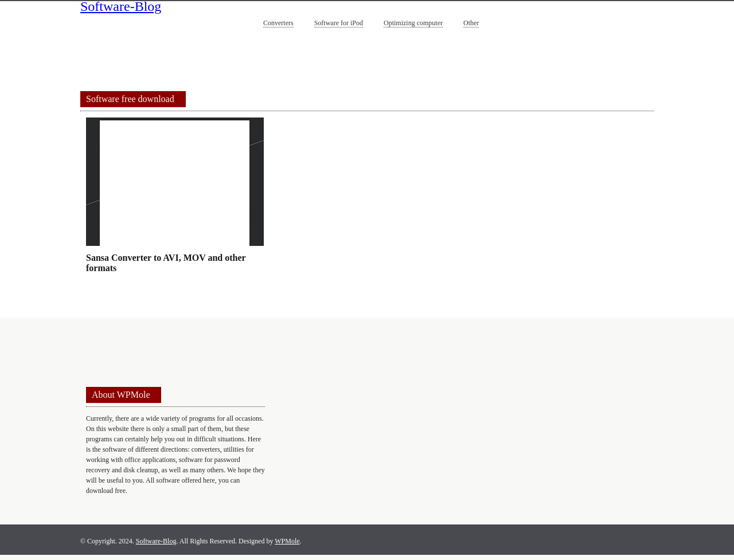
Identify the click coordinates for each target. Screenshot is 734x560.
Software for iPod (339, 23)
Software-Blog (121, 7)
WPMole (287, 541)
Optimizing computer (413, 23)
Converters (278, 23)
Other (471, 23)
